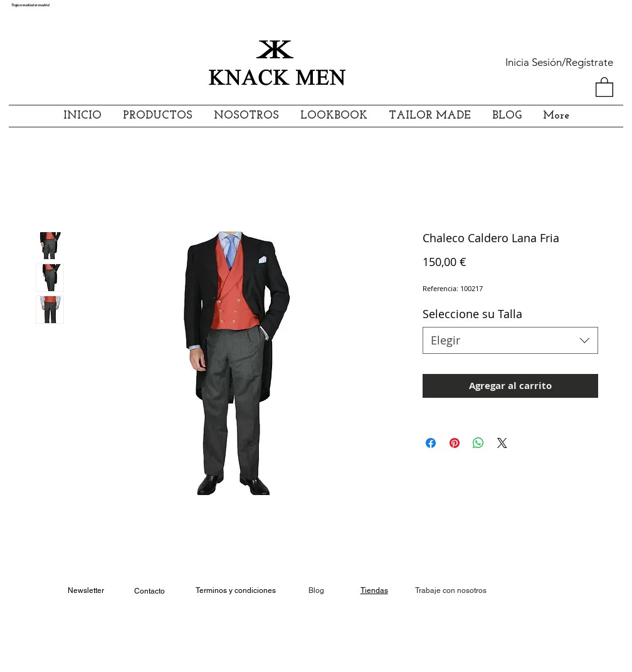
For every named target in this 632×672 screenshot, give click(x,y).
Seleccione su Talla (472, 314)
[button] (604, 86)
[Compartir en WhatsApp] (478, 443)
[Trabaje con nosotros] (451, 591)
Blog (316, 590)
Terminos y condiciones (236, 590)
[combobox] (510, 340)
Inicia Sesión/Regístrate (559, 62)
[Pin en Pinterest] (455, 443)
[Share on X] (502, 443)
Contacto (150, 591)
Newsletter (86, 590)
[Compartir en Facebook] (431, 443)
